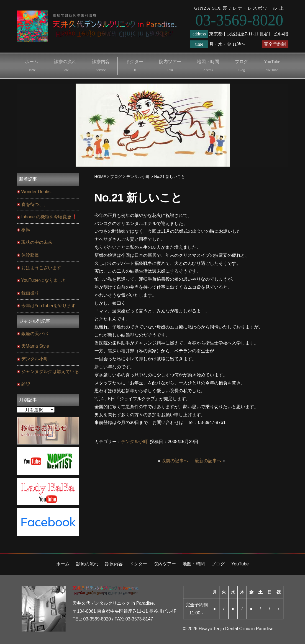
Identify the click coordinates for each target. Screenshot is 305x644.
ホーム (32, 66)
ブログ (242, 66)
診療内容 (101, 66)
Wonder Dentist (37, 192)
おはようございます (41, 268)
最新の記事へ (208, 461)
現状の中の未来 (37, 242)
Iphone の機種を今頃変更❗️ (49, 217)
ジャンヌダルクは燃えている (50, 372)
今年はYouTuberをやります (48, 306)
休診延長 (30, 255)
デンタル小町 (134, 442)
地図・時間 (208, 66)
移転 (26, 230)
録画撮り (30, 293)
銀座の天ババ (35, 334)
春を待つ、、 (35, 204)
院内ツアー (170, 66)
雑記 (26, 384)
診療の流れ (65, 66)
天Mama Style (35, 346)
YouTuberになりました (44, 280)
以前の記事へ (175, 461)
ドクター (134, 66)
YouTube (272, 66)
